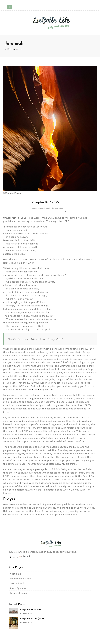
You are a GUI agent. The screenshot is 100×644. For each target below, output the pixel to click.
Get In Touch (17, 583)
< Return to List (14, 49)
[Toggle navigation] (10, 7)
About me (15, 574)
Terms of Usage (19, 593)
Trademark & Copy (20, 579)
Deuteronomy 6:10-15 (41, 390)
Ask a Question (18, 588)
